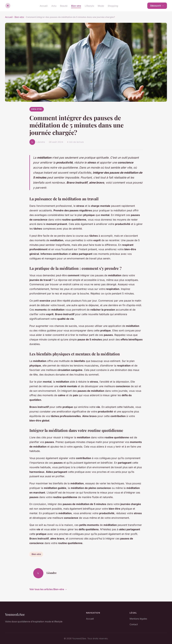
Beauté (64, 6)
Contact (134, 624)
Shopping (113, 6)
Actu (54, 6)
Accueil (44, 6)
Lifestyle (89, 6)
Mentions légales (138, 619)
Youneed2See (15, 614)
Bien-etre (76, 6)
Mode (101, 6)
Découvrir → (157, 6)
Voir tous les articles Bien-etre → (48, 589)
